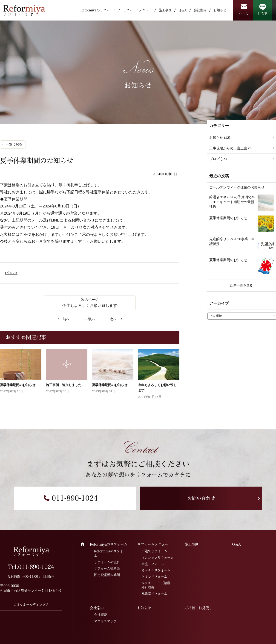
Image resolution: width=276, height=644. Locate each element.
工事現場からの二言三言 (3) (231, 148)
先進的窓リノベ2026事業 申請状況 (232, 241)
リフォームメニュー (137, 10)
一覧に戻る (14, 144)
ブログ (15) (218, 159)
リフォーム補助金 (107, 568)
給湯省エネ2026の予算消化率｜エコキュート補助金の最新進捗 (232, 202)
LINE (263, 14)
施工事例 (165, 10)
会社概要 (101, 615)
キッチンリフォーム (156, 570)
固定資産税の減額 (107, 575)
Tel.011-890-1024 (31, 567)
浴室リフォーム (153, 564)
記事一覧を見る (241, 285)
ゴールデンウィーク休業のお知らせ (237, 187)
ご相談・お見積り (198, 608)
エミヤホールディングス (31, 605)
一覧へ (90, 319)
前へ (66, 319)
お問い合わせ (201, 498)
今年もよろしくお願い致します (90, 306)
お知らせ (220, 10)
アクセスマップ (105, 621)
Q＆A (183, 10)
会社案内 (200, 10)
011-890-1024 (75, 498)
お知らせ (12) (220, 137)
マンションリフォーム (158, 558)
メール (243, 14)
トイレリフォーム (154, 577)
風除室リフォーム (154, 594)
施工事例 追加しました (64, 385)
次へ (113, 319)
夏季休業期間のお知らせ (18, 385)
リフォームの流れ (107, 562)
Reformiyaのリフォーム (98, 10)
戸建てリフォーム (154, 551)
